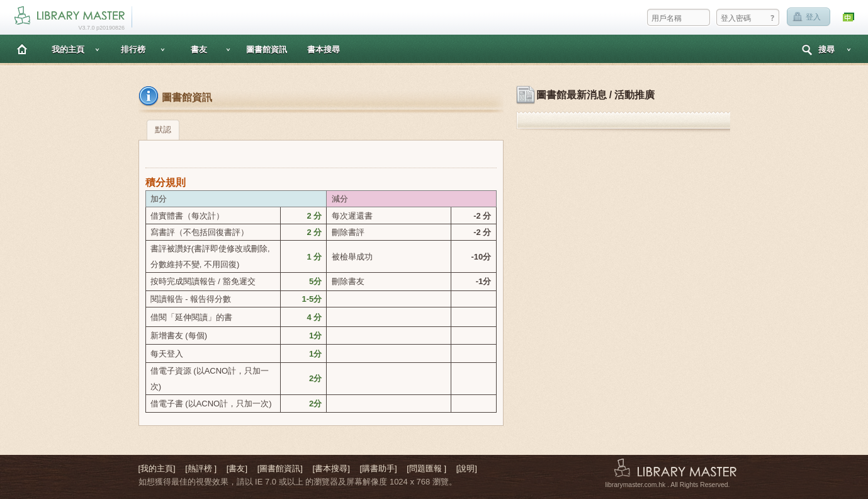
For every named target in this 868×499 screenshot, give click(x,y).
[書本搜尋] (331, 468)
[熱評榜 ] (201, 468)
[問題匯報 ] (426, 468)
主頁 (22, 49)
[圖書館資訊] (280, 468)
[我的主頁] (157, 468)
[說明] (467, 468)
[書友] (237, 468)
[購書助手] (378, 468)
